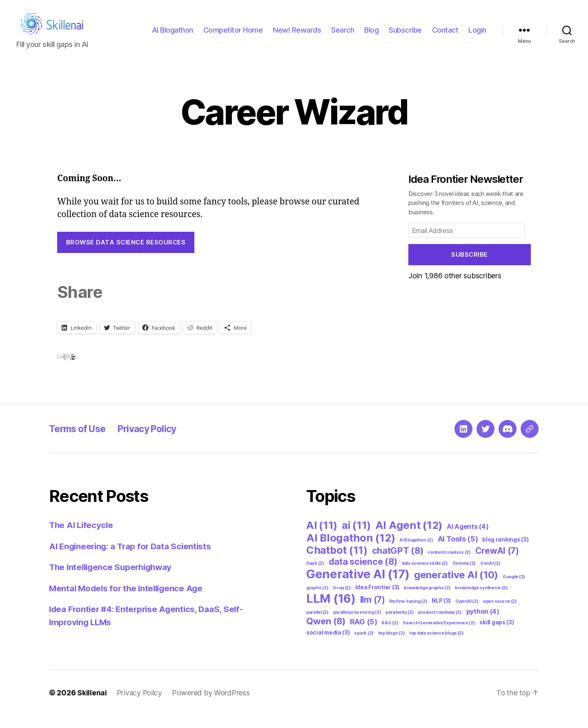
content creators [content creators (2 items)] (449, 565)
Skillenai (92, 705)
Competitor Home (233, 36)
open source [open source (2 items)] (500, 614)
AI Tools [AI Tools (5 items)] (458, 551)
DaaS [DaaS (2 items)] (315, 576)
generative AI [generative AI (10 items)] (456, 587)
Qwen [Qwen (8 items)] (326, 633)
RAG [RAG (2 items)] (390, 635)
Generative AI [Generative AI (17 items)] (358, 586)
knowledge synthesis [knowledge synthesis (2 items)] (481, 600)
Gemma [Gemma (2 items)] (464, 576)
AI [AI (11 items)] (322, 537)
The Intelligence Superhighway (113, 579)
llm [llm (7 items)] (373, 612)
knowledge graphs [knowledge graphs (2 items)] (427, 600)
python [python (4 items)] (483, 624)
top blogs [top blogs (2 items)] (392, 645)
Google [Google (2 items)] (514, 589)
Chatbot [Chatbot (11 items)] (337, 562)
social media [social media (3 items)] (328, 645)
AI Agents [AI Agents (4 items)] (468, 539)
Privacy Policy (154, 441)
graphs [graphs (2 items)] (317, 600)
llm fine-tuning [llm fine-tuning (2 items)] (408, 614)
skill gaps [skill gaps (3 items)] (497, 635)
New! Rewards (297, 36)
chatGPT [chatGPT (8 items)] (398, 563)
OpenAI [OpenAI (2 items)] (467, 614)
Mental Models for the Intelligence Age (128, 600)
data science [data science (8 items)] (363, 574)
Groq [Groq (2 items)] (342, 600)
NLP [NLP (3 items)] (441, 613)
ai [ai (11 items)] (356, 537)
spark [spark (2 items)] (364, 645)
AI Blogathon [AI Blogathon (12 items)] (351, 550)
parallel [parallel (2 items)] (317, 625)
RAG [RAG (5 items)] (364, 634)
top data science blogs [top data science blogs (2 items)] (437, 645)
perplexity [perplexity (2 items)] (400, 625)
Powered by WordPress (212, 705)
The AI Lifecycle (82, 537)
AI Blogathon (173, 36)
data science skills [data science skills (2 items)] (425, 576)
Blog (371, 36)
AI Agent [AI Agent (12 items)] (409, 537)
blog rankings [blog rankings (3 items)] (505, 552)
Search (343, 36)
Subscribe (405, 36)
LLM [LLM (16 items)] (331, 611)
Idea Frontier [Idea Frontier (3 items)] (377, 599)
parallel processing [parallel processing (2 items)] (357, 625)
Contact (445, 36)
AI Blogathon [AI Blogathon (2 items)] (416, 552)
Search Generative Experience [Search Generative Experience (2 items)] (439, 635)
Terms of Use (80, 441)
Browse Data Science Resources (126, 254)
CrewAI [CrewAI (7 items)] (497, 563)
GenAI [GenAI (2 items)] (490, 576)
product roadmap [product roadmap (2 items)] (440, 625)
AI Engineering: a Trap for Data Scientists (133, 558)
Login (477, 36)
